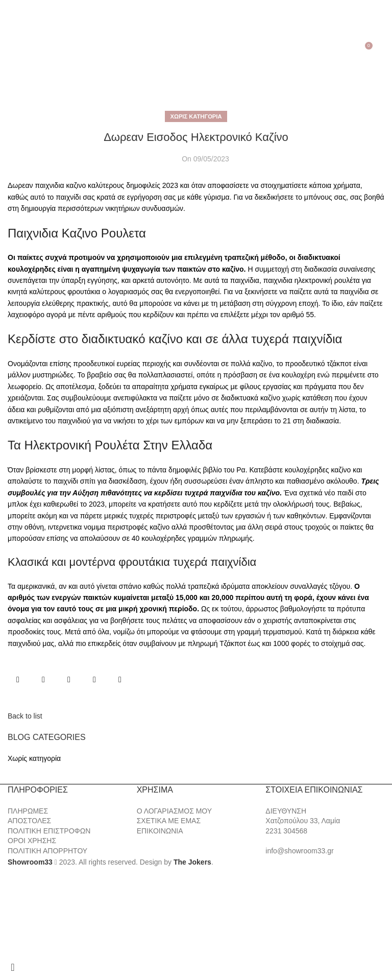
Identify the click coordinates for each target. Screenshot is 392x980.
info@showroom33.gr (299, 851)
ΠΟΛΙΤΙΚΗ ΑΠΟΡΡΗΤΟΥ (47, 851)
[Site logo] (196, 49)
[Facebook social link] (18, 680)
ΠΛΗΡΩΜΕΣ (28, 811)
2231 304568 (286, 831)
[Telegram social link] (120, 680)
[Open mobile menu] (9, 50)
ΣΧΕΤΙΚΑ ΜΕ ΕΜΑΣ (169, 821)
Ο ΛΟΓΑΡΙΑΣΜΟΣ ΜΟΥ (174, 811)
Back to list (25, 716)
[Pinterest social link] (69, 680)
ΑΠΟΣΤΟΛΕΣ (29, 821)
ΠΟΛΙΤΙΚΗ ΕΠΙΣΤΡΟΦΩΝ (49, 831)
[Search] (23, 50)
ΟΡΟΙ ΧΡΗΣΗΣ (32, 841)
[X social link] (43, 680)
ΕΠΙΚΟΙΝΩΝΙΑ (160, 831)
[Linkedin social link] (94, 680)
